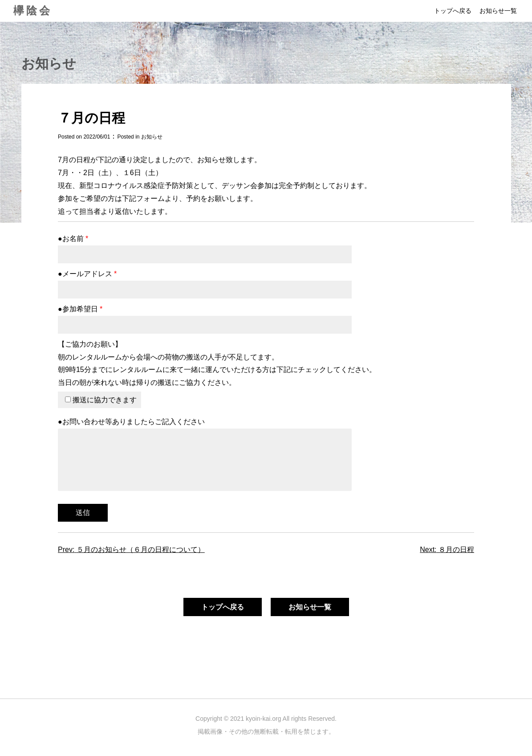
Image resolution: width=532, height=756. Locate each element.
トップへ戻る (453, 11)
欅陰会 (33, 10)
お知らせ (152, 137)
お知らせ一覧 (498, 11)
